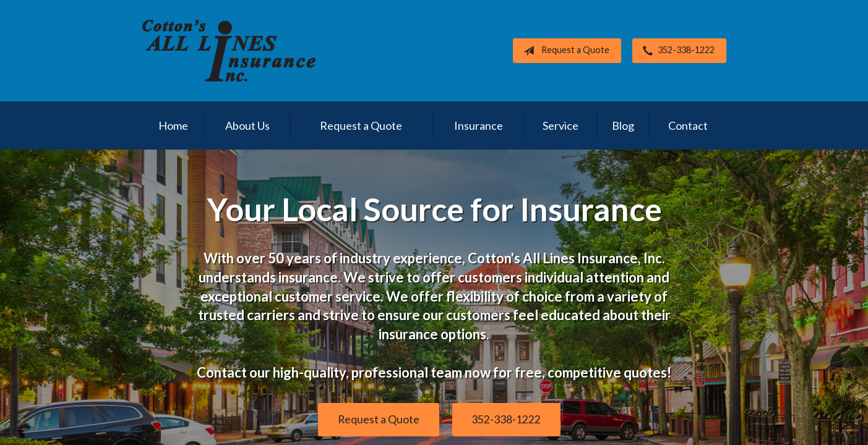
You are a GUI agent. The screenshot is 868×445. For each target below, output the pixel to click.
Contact (688, 125)
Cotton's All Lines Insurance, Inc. (229, 51)
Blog (623, 125)
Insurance (479, 125)
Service (561, 125)
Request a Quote (564, 51)
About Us (247, 125)
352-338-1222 (676, 51)
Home (173, 125)
